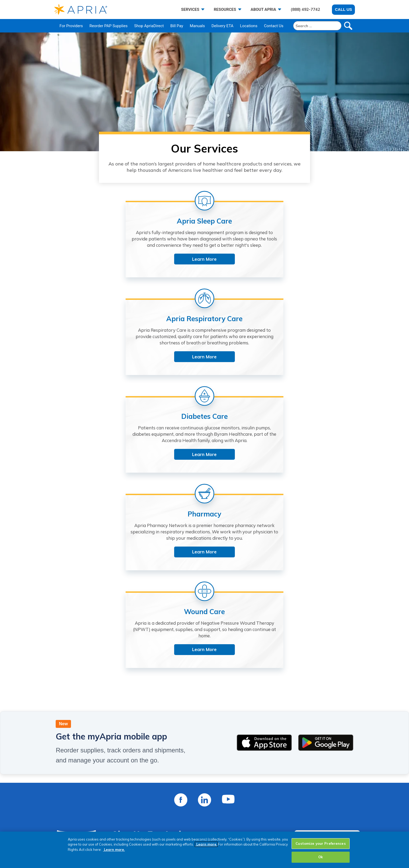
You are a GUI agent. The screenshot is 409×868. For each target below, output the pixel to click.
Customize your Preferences (320, 843)
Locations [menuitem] (249, 26)
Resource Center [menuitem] (178, 802)
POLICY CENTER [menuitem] (265, 772)
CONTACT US (325, 659)
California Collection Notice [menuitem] (277, 830)
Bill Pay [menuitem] (177, 26)
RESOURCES (225, 10)
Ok (320, 857)
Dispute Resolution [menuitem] (268, 816)
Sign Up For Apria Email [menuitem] (185, 830)
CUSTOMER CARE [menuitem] (180, 772)
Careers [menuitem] (100, 802)
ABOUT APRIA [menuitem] (107, 772)
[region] (204, 850)
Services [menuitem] (101, 789)
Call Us (343, 9)
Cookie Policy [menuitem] (262, 789)
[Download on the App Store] (264, 494)
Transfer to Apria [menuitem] (178, 796)
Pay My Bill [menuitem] (172, 782)
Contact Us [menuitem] (274, 26)
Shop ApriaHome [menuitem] (178, 823)
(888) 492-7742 (305, 9)
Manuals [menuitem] (197, 26)
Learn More (104, 278)
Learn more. (206, 844)
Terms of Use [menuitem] (262, 796)
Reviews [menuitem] (101, 816)
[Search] (317, 26)
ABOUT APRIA (263, 10)
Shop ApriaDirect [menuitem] (149, 26)
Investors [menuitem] (102, 809)
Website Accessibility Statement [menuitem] (282, 802)
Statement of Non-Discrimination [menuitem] (282, 823)
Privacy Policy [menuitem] (262, 782)
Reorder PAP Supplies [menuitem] (108, 26)
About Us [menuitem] (102, 782)
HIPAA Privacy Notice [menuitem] (270, 809)
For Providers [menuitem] (71, 26)
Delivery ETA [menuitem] (223, 26)
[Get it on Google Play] (326, 494)
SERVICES (190, 10)
